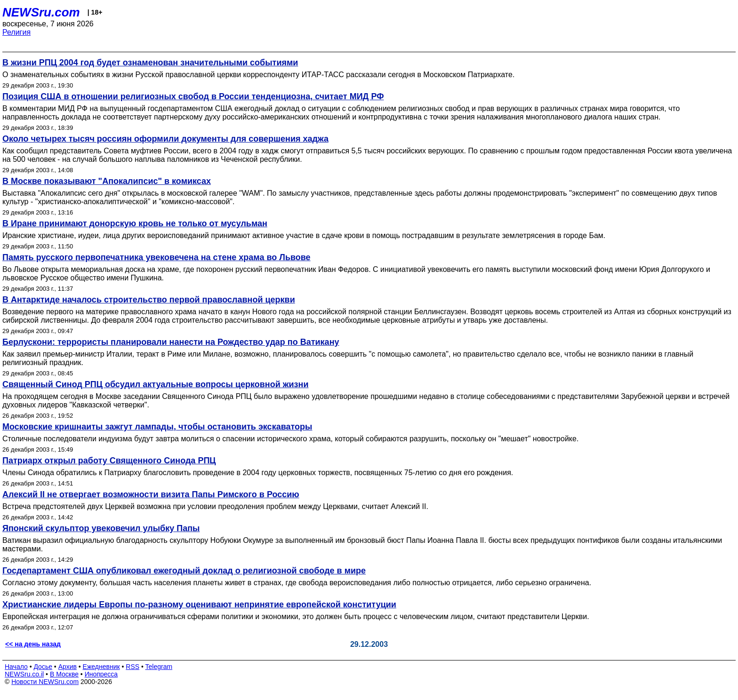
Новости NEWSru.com (45, 682)
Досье (43, 667)
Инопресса (101, 674)
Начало (16, 667)
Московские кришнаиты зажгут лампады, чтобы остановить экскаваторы (157, 427)
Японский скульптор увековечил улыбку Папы (101, 528)
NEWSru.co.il (24, 674)
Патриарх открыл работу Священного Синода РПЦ (109, 461)
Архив (68, 667)
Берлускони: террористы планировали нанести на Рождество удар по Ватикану (171, 342)
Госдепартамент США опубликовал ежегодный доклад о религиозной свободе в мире (184, 571)
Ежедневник (101, 667)
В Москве (64, 674)
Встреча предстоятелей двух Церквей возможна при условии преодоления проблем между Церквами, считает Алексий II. (215, 506)
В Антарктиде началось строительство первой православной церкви (149, 300)
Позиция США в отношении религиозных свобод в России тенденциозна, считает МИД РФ (193, 96)
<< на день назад (33, 644)
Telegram (159, 667)
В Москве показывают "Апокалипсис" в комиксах (107, 181)
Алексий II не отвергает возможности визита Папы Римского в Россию (151, 494)
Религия (16, 32)
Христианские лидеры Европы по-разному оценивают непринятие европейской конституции (199, 605)
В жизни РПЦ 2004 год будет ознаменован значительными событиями (150, 63)
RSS (132, 667)
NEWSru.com (41, 12)
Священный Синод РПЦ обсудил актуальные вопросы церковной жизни (156, 384)
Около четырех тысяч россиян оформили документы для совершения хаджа (165, 139)
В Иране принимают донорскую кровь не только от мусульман (135, 223)
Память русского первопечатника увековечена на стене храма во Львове (156, 257)
